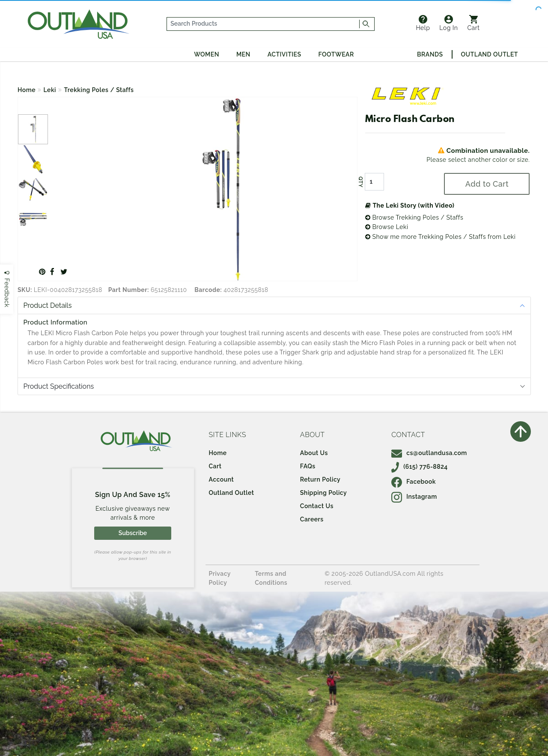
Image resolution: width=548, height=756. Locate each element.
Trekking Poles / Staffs (99, 90)
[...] (263, 24)
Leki (50, 90)
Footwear (336, 54)
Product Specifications (59, 386)
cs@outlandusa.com (429, 453)
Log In (448, 23)
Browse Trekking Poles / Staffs (414, 217)
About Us (314, 453)
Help (423, 23)
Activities (284, 54)
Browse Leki (387, 227)
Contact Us (317, 506)
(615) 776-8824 (420, 467)
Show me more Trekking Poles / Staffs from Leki (441, 237)
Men (243, 54)
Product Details (48, 305)
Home (27, 90)
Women (207, 54)
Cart (474, 23)
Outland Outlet (490, 54)
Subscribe (133, 533)
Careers (312, 519)
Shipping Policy (323, 493)
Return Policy (320, 479)
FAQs (308, 466)
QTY (360, 182)
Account (222, 479)
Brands (430, 54)
